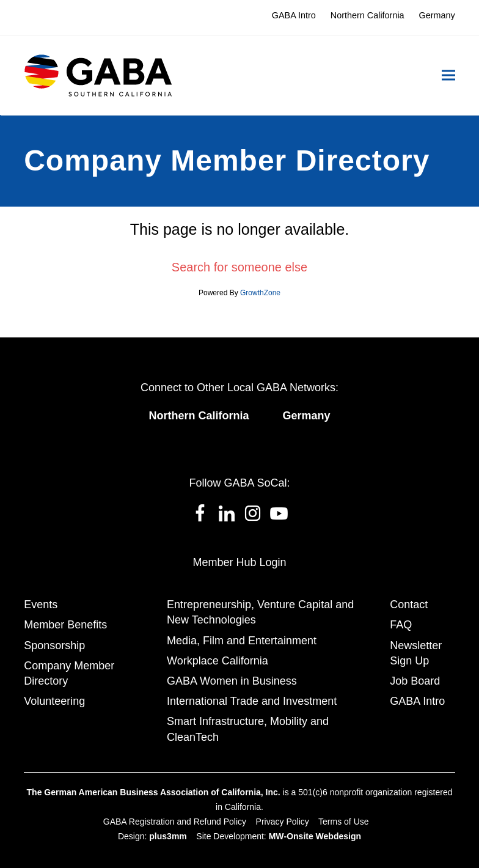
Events (41, 605)
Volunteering (54, 701)
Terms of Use (343, 822)
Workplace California (218, 661)
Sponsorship (54, 645)
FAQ (401, 625)
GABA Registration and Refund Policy (175, 822)
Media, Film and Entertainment (242, 641)
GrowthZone (260, 293)
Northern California (199, 416)
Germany (306, 416)
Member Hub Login (239, 562)
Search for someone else (239, 267)
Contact (409, 605)
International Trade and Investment (252, 701)
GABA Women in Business (232, 681)
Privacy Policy (283, 822)
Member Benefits (65, 625)
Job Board (415, 681)
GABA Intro (417, 701)
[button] (448, 75)
